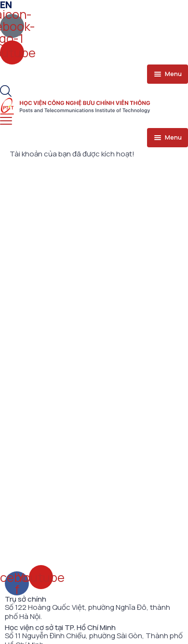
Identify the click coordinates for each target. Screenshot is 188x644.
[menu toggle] (168, 74)
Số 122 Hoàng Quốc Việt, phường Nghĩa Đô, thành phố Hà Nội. (87, 612)
